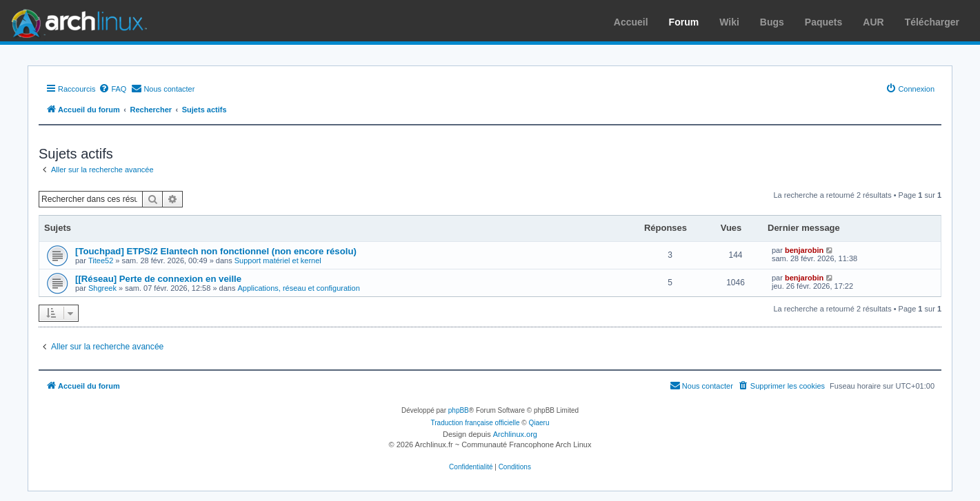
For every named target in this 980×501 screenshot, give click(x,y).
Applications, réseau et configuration (298, 288)
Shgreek (102, 288)
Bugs (772, 22)
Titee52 (101, 260)
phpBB (459, 410)
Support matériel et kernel (278, 260)
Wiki (729, 22)
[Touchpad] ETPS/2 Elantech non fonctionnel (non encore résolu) (216, 251)
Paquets (823, 22)
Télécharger (932, 22)
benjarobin (804, 250)
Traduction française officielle (476, 423)
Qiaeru (539, 423)
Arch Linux (76, 21)
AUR (873, 22)
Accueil (631, 22)
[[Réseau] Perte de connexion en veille (158, 279)
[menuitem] (112, 89)
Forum (684, 22)
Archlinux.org (515, 434)
